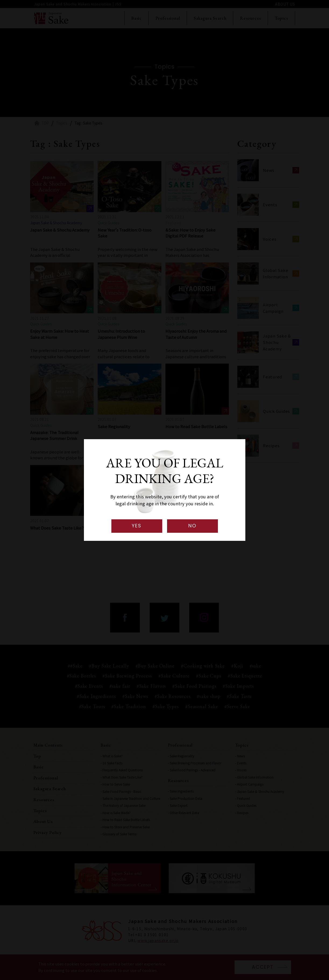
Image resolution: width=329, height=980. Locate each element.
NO (192, 526)
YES (137, 526)
